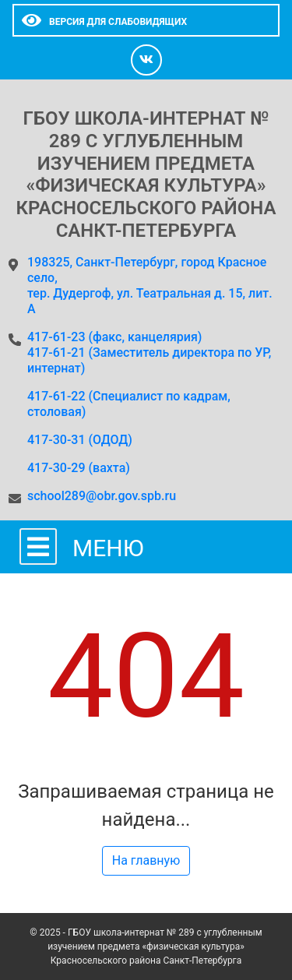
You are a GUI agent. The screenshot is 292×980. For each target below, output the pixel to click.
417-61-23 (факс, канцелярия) (154, 389)
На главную (146, 860)
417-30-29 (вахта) (79, 468)
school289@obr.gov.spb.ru (102, 496)
